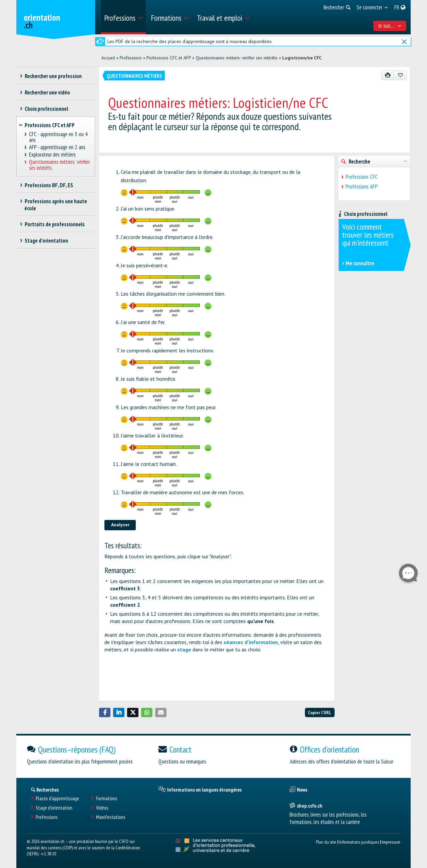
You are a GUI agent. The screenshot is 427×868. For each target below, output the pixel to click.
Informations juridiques (359, 842)
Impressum (391, 842)
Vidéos (102, 808)
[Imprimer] (388, 75)
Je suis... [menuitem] (390, 26)
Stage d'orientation (54, 808)
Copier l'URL (320, 712)
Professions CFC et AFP (169, 58)
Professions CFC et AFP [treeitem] (50, 125)
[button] (105, 712)
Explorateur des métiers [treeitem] (53, 155)
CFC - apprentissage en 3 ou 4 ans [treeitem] (59, 137)
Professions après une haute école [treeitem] (56, 205)
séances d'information (251, 642)
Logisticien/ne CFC (302, 58)
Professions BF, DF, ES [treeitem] (49, 185)
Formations (107, 798)
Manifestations (111, 817)
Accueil (108, 58)
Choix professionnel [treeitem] (46, 109)
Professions (131, 58)
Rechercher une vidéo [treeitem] (47, 92)
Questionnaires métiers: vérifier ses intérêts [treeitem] (60, 165)
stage (184, 649)
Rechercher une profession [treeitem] (53, 76)
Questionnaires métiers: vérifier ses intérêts (237, 58)
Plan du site (326, 842)
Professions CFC (362, 177)
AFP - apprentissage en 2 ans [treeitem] (57, 147)
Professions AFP (362, 187)
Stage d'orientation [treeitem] (46, 241)
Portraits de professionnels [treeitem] (55, 224)
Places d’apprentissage (57, 798)
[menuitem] (123, 17)
